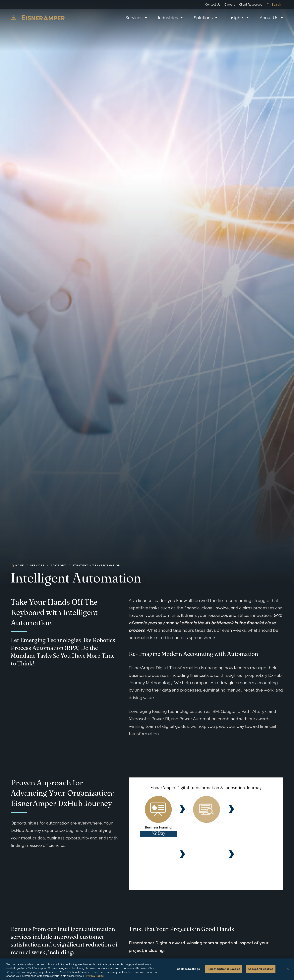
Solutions (203, 18)
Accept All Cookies (261, 969)
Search (274, 5)
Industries (168, 18)
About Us (269, 18)
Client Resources (251, 5)
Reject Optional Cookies (224, 969)
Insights (236, 18)
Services (134, 18)
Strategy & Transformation (96, 566)
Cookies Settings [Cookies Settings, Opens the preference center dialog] (188, 969)
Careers (230, 5)
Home (17, 566)
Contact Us (213, 5)
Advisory (58, 566)
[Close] (288, 969)
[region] (147, 969)
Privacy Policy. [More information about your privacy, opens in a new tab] (95, 976)
